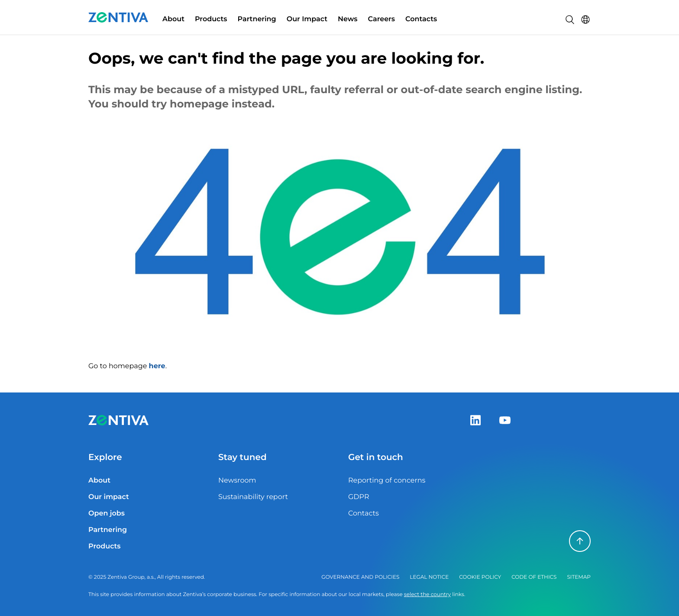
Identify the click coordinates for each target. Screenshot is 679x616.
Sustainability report (253, 497)
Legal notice (429, 577)
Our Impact (307, 19)
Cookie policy (480, 577)
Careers (382, 19)
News (348, 19)
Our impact (109, 497)
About (173, 19)
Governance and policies (360, 577)
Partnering (257, 19)
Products (211, 19)
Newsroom (237, 481)
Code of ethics (534, 577)
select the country (427, 595)
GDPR (359, 497)
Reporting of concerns (387, 481)
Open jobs (107, 514)
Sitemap (579, 577)
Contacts (421, 19)
